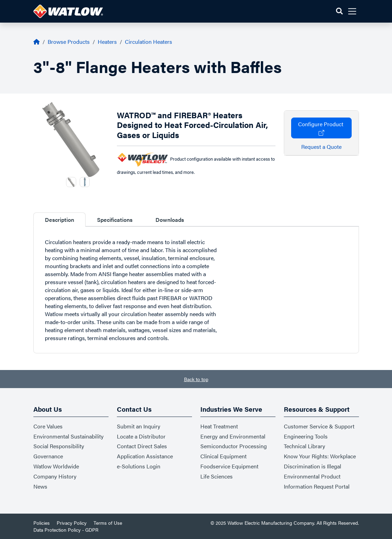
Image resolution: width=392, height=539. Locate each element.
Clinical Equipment (223, 456)
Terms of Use (108, 523)
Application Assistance (145, 456)
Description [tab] (59, 220)
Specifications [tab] (115, 220)
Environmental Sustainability (69, 436)
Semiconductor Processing (234, 446)
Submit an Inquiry (139, 426)
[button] (339, 11)
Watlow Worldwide (56, 466)
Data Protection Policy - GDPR (66, 530)
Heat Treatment (219, 426)
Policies (42, 523)
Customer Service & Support (319, 426)
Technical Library (305, 446)
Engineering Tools (306, 436)
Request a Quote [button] (321, 147)
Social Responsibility (59, 446)
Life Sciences (217, 476)
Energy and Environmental (233, 436)
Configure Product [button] (321, 128)
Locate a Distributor (141, 436)
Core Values (48, 426)
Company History (55, 476)
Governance (48, 456)
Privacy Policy (72, 523)
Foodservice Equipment (229, 466)
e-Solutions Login (139, 466)
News (40, 486)
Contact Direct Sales (142, 446)
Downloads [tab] (170, 220)
